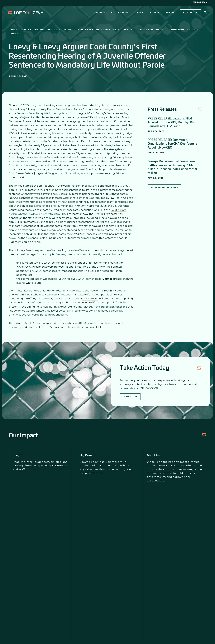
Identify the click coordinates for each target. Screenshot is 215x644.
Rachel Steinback (58, 109)
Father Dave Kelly (26, 165)
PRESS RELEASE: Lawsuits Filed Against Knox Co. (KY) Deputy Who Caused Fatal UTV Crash (172, 122)
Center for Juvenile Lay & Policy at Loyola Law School (49, 113)
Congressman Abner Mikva (64, 173)
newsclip (92, 323)
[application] (117, 13)
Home (13, 30)
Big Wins (89, 455)
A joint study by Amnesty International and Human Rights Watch (77, 254)
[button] (205, 13)
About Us (156, 455)
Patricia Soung (84, 109)
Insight (20, 455)
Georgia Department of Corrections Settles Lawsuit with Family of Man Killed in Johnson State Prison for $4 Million (172, 167)
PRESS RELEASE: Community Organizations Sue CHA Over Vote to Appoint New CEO (172, 143)
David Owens (91, 299)
